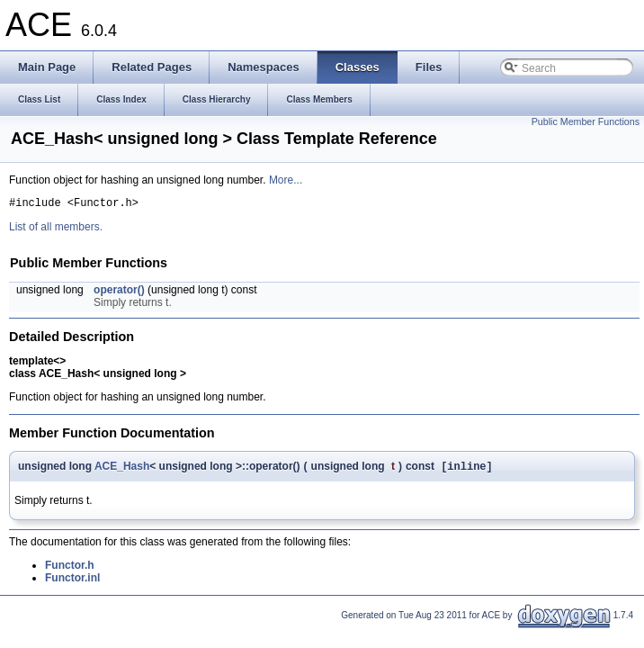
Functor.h (70, 570)
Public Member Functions (586, 121)
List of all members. (56, 229)
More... (286, 180)
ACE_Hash (122, 470)
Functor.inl (72, 582)
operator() (119, 292)
